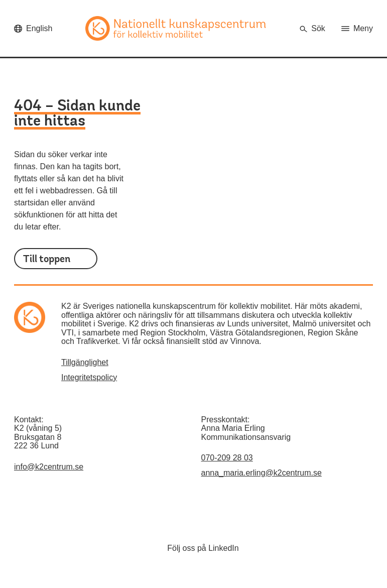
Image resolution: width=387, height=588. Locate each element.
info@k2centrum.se (49, 467)
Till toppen (47, 259)
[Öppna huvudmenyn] (357, 29)
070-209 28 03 (227, 458)
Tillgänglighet (85, 362)
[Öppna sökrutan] (312, 29)
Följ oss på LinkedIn (203, 548)
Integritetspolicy (89, 377)
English (39, 28)
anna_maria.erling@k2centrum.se (262, 473)
